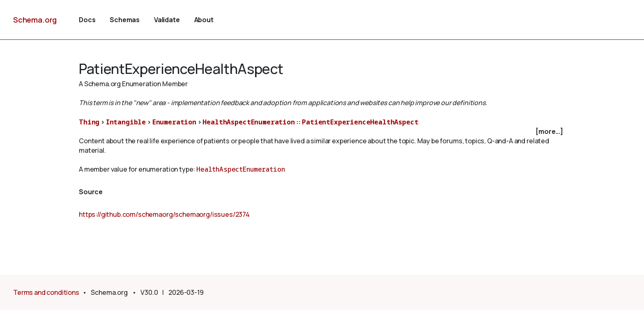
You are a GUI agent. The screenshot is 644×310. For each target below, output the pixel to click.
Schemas (125, 20)
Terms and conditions (46, 292)
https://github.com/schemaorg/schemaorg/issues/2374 (164, 214)
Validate (167, 20)
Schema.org (35, 20)
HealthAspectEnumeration (248, 122)
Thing (89, 122)
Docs (87, 20)
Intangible (126, 122)
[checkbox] (322, 132)
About (204, 20)
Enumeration (174, 122)
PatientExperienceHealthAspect (360, 122)
